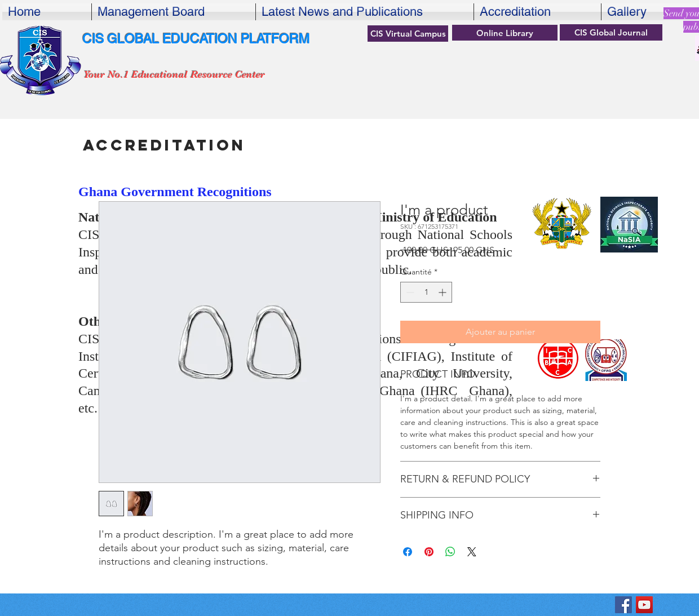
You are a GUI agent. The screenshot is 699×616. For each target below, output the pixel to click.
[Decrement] (409, 292)
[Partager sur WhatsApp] (450, 552)
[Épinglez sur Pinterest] (429, 552)
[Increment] (443, 292)
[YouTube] (644, 605)
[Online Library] (505, 33)
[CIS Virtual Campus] (408, 34)
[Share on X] (472, 552)
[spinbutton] (426, 292)
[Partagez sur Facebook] (408, 552)
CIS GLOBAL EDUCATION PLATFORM (196, 39)
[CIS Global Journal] (611, 32)
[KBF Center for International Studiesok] (623, 605)
